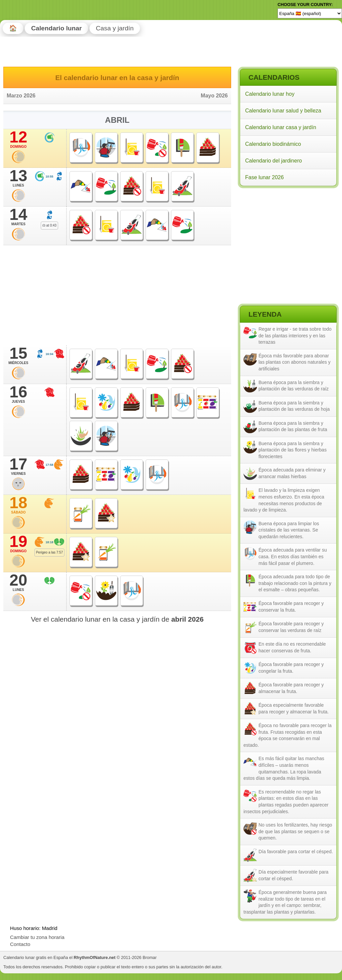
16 (18, 394)
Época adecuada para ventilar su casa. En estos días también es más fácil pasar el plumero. (293, 556)
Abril (117, 120)
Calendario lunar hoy (270, 94)
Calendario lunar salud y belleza (283, 111)
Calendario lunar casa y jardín (281, 127)
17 (18, 466)
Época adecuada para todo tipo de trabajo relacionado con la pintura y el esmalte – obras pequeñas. (295, 583)
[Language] (310, 13)
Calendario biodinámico (273, 144)
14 (18, 217)
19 (18, 544)
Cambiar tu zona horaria (37, 937)
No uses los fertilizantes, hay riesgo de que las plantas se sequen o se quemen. (295, 831)
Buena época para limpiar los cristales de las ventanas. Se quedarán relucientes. (289, 530)
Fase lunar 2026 (265, 177)
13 (18, 178)
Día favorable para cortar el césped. (296, 852)
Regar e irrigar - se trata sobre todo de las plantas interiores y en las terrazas (295, 336)
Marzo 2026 (21, 96)
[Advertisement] (288, 233)
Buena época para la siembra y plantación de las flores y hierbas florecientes (293, 450)
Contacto (20, 944)
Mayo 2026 (214, 96)
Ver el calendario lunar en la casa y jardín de (117, 619)
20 (18, 582)
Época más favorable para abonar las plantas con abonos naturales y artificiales (295, 362)
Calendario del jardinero (274, 161)
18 (18, 505)
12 (18, 139)
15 (18, 355)
